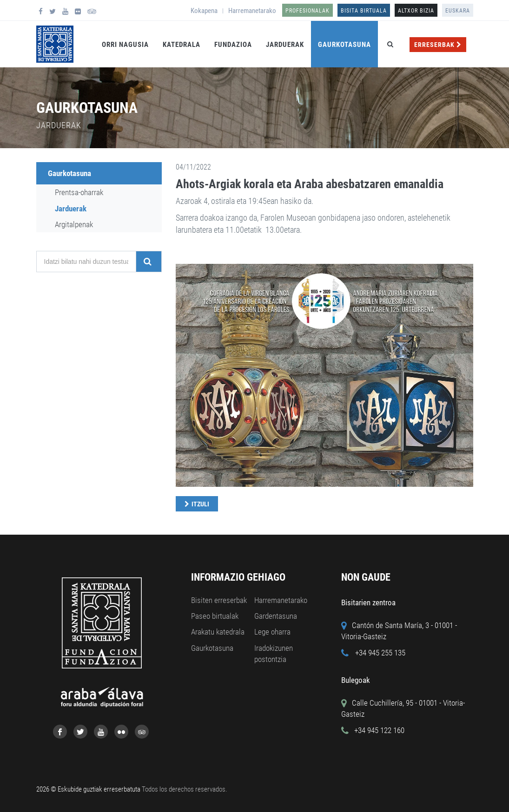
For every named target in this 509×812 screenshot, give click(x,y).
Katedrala (182, 45)
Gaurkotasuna (344, 45)
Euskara (458, 11)
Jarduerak (285, 45)
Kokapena (204, 11)
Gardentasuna (276, 616)
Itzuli (200, 504)
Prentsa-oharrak (79, 192)
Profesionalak (307, 11)
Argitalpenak (74, 224)
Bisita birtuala (364, 11)
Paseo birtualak (215, 616)
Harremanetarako (252, 11)
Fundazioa (233, 45)
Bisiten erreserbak (219, 600)
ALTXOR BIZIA (416, 11)
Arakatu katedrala (218, 632)
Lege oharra (272, 632)
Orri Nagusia (125, 45)
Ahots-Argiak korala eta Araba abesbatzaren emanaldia (310, 184)
